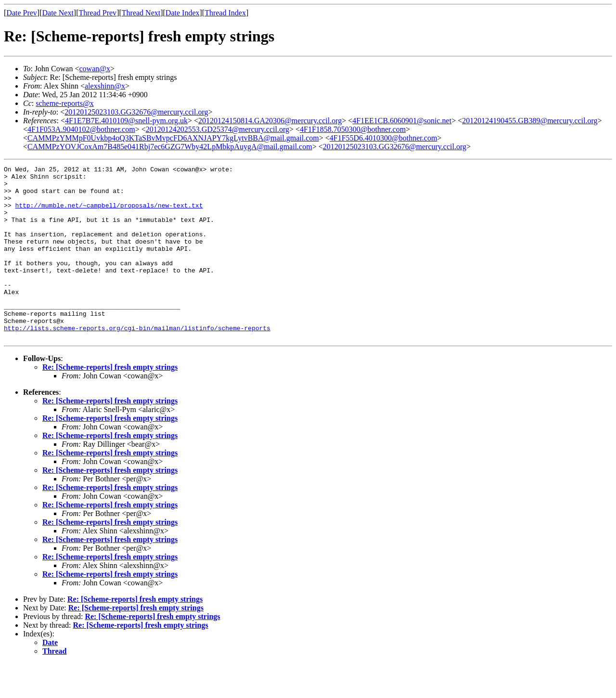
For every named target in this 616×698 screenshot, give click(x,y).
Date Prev (22, 13)
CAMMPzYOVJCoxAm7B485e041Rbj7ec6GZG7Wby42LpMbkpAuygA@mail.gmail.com (170, 147)
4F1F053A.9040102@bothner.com (81, 129)
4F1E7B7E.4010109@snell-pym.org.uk (126, 121)
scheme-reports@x (64, 103)
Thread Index (225, 13)
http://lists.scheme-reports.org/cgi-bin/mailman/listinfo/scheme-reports (137, 361)
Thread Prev (97, 13)
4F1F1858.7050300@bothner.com (353, 129)
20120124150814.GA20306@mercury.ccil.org (270, 121)
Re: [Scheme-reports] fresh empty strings (110, 402)
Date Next (58, 13)
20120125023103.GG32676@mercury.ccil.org (136, 112)
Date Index (183, 13)
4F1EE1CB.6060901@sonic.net (402, 121)
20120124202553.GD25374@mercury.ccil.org (218, 129)
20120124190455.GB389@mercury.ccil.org (530, 121)
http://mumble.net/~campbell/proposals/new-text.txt (109, 214)
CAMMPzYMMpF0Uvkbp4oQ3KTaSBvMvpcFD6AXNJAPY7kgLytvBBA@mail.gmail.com (173, 138)
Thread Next (141, 13)
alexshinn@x (105, 86)
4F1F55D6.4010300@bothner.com (384, 138)
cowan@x (95, 69)
